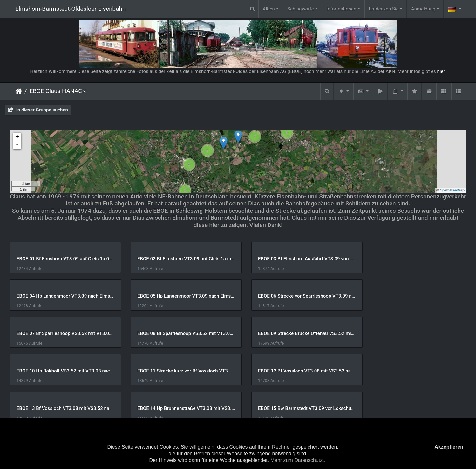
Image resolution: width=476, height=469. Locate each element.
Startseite (19, 91)
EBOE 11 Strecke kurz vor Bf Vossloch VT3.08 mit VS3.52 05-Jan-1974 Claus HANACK (296, 333)
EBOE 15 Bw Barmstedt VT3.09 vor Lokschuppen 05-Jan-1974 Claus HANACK (296, 371)
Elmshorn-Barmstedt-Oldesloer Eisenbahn (70, 9)
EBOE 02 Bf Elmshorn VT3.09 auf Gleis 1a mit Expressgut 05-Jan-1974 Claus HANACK (180, 259)
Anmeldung (423, 9)
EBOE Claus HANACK (58, 91)
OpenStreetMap (452, 190)
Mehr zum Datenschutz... (299, 460)
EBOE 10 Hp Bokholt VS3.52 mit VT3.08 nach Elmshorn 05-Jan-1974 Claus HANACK (180, 333)
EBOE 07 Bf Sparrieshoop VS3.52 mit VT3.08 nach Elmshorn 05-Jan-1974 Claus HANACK (296, 296)
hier (441, 71)
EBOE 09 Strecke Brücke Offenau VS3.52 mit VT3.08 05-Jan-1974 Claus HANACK (63, 333)
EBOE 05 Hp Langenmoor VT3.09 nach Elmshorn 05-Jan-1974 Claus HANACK (63, 296)
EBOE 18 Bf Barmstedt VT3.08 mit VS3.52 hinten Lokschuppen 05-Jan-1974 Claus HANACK (180, 408)
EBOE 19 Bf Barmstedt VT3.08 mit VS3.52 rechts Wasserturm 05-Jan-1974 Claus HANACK (296, 408)
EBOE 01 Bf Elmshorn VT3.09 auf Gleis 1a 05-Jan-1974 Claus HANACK (63, 259)
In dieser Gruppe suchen (38, 110)
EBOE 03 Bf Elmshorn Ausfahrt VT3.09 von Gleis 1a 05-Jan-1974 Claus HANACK (296, 259)
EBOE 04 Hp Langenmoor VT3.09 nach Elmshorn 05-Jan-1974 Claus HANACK (413, 259)
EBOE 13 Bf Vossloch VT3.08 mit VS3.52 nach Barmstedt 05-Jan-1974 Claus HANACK (63, 371)
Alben (269, 9)
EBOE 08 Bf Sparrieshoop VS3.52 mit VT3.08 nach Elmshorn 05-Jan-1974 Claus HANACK (413, 296)
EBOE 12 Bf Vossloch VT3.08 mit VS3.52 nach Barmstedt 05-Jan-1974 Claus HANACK (413, 333)
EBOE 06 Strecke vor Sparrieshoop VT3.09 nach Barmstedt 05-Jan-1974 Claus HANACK (180, 296)
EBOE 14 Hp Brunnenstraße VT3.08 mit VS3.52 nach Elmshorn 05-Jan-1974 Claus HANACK (180, 371)
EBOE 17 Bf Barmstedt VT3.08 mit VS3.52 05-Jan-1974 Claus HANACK (63, 408)
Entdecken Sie (384, 9)
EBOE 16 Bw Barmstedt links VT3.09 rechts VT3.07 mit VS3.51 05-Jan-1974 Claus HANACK (413, 371)
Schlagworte (300, 9)
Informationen (341, 9)
